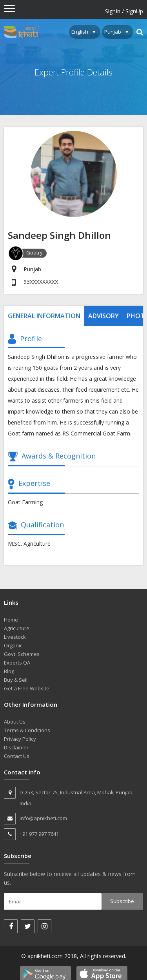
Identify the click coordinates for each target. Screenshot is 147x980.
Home (11, 620)
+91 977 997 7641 (31, 834)
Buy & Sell (16, 680)
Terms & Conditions (27, 730)
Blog (9, 671)
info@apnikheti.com (35, 819)
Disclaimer (16, 747)
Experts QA (17, 663)
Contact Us (17, 756)
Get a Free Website (27, 688)
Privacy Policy (20, 739)
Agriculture (17, 628)
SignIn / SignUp (124, 11)
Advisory (103, 316)
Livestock (15, 637)
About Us (15, 722)
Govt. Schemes (22, 654)
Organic (13, 645)
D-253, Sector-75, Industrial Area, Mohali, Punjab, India (69, 797)
